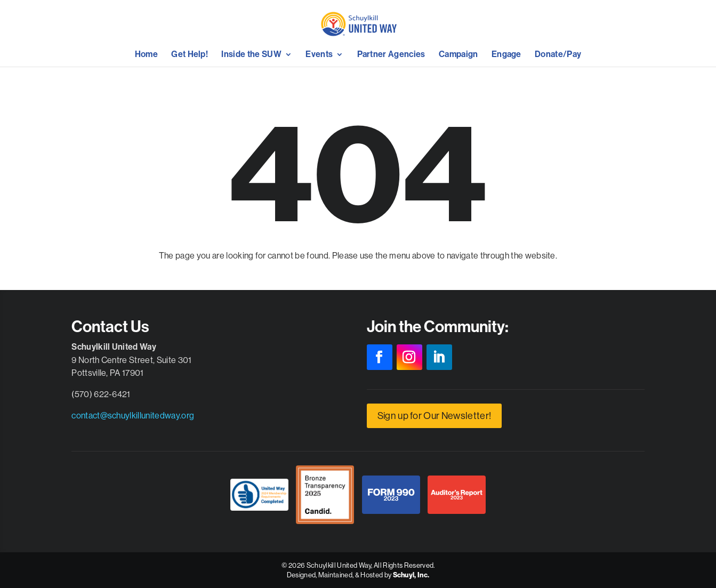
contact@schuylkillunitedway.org (133, 415)
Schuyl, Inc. (411, 575)
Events (319, 55)
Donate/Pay (558, 55)
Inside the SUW (251, 55)
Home (146, 55)
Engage (506, 55)
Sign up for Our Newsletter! (435, 416)
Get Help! (190, 55)
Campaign (458, 55)
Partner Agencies (391, 55)
